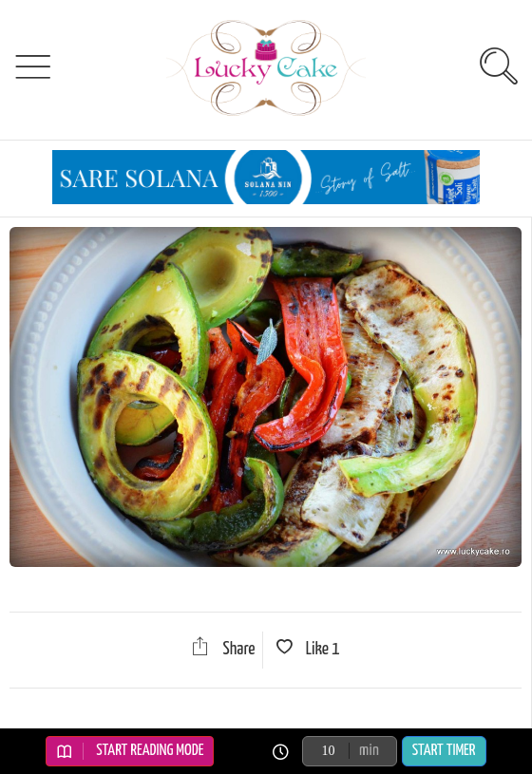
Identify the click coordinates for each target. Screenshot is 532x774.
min (369, 751)
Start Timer (444, 751)
